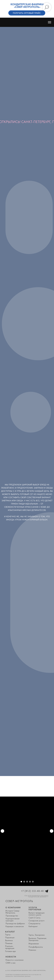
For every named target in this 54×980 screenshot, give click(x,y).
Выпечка (9, 940)
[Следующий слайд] (52, 831)
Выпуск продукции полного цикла (37, 914)
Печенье (9, 943)
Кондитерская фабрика (27, 4)
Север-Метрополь (19, 901)
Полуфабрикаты (36, 947)
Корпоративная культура (13, 920)
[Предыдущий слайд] (2, 831)
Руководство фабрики (15, 923)
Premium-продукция (10, 947)
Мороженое (34, 944)
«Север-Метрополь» (27, 7)
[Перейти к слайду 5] (33, 882)
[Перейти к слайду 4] (30, 882)
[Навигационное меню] (50, 22)
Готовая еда (10, 951)
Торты (8, 935)
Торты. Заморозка (37, 935)
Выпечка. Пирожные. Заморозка (38, 939)
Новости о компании (14, 960)
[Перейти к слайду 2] (24, 882)
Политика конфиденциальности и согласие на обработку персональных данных (23, 976)
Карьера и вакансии (15, 926)
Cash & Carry (34, 918)
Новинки (32, 950)
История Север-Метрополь (13, 912)
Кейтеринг (33, 926)
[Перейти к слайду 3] (27, 882)
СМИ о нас (11, 963)
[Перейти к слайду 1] (21, 882)
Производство (12, 916)
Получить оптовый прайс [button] (27, 13)
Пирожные (10, 937)
